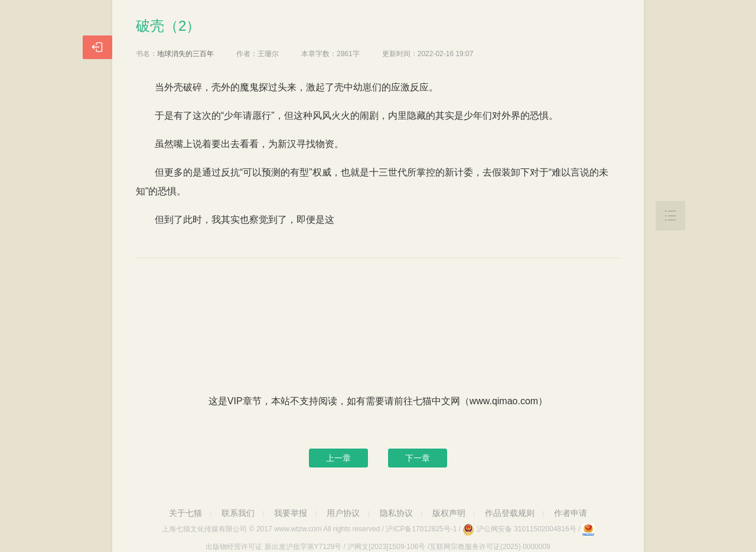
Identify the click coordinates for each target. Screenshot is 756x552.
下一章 (418, 458)
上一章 (338, 458)
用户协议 (343, 513)
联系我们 (238, 513)
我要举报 (291, 513)
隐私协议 (396, 513)
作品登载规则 (510, 513)
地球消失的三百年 (185, 54)
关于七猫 (185, 513)
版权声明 (449, 513)
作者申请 (571, 513)
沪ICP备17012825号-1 (421, 529)
